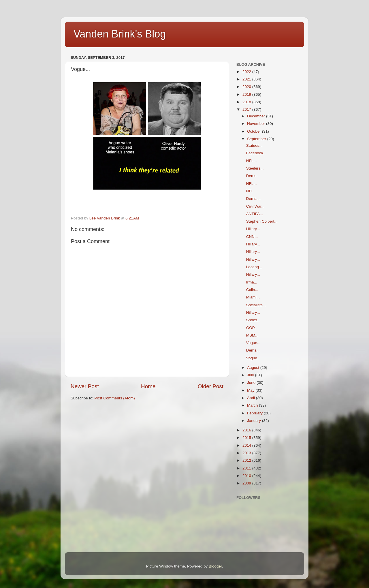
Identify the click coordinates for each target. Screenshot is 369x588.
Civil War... (255, 206)
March (253, 405)
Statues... (254, 145)
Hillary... (253, 229)
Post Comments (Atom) (115, 398)
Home (148, 386)
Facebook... (256, 153)
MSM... (252, 335)
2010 (247, 476)
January (255, 421)
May (251, 390)
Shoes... (253, 320)
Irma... (252, 282)
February (255, 413)
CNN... (252, 237)
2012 (247, 460)
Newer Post (85, 386)
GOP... (252, 328)
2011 (247, 468)
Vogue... (253, 343)
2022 (247, 72)
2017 (247, 109)
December (257, 116)
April (252, 398)
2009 (247, 483)
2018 (247, 102)
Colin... (252, 290)
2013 (247, 453)
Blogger (215, 566)
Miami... (253, 297)
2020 (247, 87)
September (257, 139)
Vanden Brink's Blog (120, 34)
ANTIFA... (255, 214)
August (254, 368)
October (255, 131)
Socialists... (256, 305)
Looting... (254, 267)
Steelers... (255, 168)
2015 (247, 438)
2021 (247, 79)
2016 (247, 430)
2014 (247, 445)
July (251, 375)
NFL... (252, 161)
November (257, 124)
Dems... (253, 176)
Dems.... (253, 199)
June (252, 383)
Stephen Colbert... (262, 221)
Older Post (211, 386)
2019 (247, 94)
